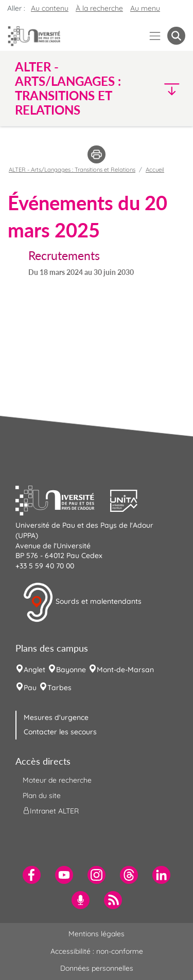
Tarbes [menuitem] (59, 688)
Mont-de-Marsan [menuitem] (125, 670)
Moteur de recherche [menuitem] (57, 780)
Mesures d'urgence (56, 717)
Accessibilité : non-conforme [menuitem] (97, 951)
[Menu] (155, 36)
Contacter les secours (60, 732)
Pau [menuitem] (30, 688)
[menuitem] (32, 875)
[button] (165, 89)
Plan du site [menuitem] (42, 796)
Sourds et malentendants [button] (82, 602)
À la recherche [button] (99, 8)
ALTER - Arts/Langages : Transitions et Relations (72, 170)
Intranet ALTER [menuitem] (51, 811)
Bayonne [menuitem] (71, 670)
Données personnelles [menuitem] (97, 968)
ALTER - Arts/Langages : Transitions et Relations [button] (68, 88)
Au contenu (50, 8)
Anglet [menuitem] (34, 670)
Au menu (145, 8)
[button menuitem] (176, 36)
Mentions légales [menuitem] (97, 934)
